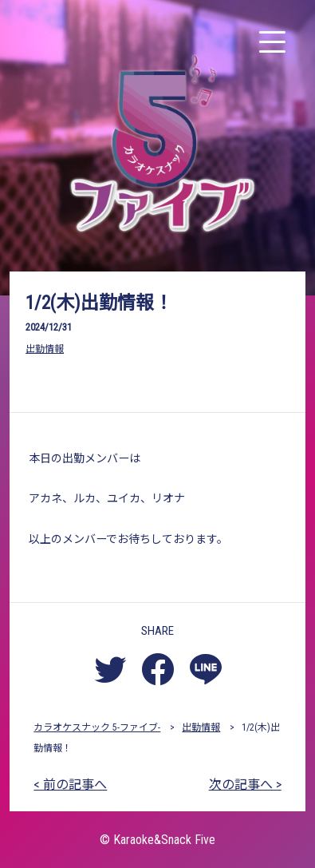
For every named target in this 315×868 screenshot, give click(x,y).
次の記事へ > (245, 785)
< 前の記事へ (70, 785)
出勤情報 (45, 349)
